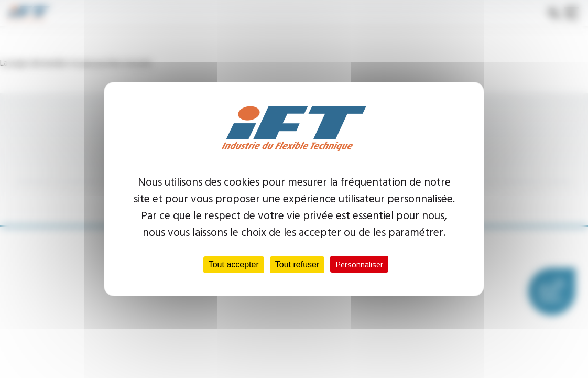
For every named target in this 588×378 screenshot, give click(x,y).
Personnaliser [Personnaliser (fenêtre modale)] (359, 264)
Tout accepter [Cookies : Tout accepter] (234, 264)
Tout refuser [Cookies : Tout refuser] (297, 264)
